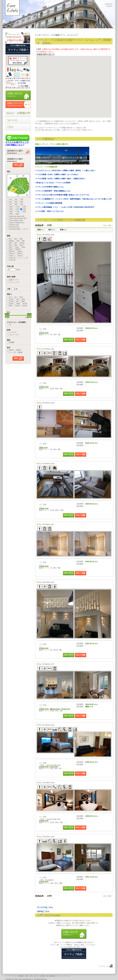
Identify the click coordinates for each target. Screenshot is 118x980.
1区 (9, 200)
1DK (20, 297)
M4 (17, 241)
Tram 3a (11, 258)
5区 (15, 202)
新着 (63, 230)
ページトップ (104, 966)
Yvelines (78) (13, 225)
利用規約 (21, 976)
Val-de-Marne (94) (15, 221)
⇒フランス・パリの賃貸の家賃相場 (49, 203)
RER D (11, 254)
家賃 (40, 230)
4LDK (24, 304)
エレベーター (13, 335)
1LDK (10, 299)
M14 (10, 249)
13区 (10, 209)
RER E (19, 254)
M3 (20, 239)
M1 (9, 239)
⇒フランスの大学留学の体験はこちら (49, 187)
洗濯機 (10, 342)
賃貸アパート (13, 280)
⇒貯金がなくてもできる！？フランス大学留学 (53, 183)
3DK (22, 301)
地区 (51, 230)
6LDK (24, 306)
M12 (16, 247)
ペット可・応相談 (15, 352)
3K (16, 301)
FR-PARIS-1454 (48, 235)
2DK (22, 299)
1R (9, 297)
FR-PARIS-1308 (48, 837)
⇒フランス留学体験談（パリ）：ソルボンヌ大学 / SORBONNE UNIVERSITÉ (65, 207)
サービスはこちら (45, 907)
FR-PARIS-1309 (48, 783)
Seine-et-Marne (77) (16, 223)
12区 (23, 207)
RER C (19, 251)
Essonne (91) (13, 227)
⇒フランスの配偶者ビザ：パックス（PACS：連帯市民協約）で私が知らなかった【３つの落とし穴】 (74, 199)
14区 (16, 209)
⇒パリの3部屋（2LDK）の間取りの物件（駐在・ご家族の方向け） (61, 179)
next (109, 225)
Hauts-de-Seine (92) (16, 216)
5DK (10, 306)
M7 (15, 243)
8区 (15, 204)
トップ (8, 976)
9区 (21, 204)
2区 (15, 200)
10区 (10, 207)
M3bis (10, 241)
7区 (9, 204)
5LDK (16, 306)
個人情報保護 (51, 976)
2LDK (10, 301)
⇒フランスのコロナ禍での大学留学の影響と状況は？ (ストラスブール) (62, 195)
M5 (22, 241)
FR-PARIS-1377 (48, 664)
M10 (20, 245)
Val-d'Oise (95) (14, 229)
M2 (15, 239)
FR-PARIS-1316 (48, 725)
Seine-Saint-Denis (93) (17, 218)
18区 (23, 212)
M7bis (21, 243)
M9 (15, 245)
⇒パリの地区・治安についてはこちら (49, 211)
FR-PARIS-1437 (48, 525)
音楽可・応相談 (14, 350)
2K (16, 299)
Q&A (27, 976)
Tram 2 (19, 256)
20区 (16, 214)
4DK (17, 304)
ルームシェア (13, 282)
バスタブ (12, 332)
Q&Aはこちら (43, 911)
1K (14, 297)
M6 (9, 243)
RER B (11, 251)
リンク (68, 976)
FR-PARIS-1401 (48, 582)
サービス (14, 976)
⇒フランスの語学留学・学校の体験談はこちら (53, 191)
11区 (16, 207)
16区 (10, 212)
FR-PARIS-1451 (48, 349)
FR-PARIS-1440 (48, 464)
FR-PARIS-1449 (48, 403)
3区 (21, 200)
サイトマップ (61, 976)
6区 (21, 202)
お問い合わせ (34, 976)
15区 (23, 209)
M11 (10, 247)
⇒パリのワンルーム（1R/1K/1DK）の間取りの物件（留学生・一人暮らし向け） (66, 171)
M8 (9, 245)
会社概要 (42, 976)
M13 (22, 247)
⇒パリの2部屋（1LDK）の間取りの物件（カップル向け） (57, 175)
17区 (16, 212)
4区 (9, 202)
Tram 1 (11, 256)
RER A (17, 249)
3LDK (10, 304)
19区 (10, 214)
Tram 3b (11, 260)
